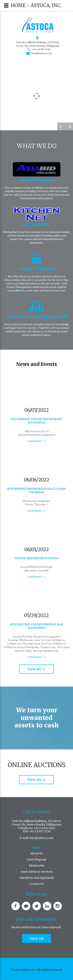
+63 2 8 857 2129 (40, 831)
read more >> (37, 441)
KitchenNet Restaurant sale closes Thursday (36, 490)
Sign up (37, 939)
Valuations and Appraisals (36, 316)
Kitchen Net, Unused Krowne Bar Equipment (36, 626)
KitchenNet (37, 224)
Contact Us (36, 884)
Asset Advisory (37, 269)
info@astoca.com (41, 53)
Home (36, 847)
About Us (37, 853)
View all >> (36, 669)
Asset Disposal (37, 180)
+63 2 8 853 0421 (41, 49)
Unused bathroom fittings (37, 558)
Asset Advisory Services (37, 872)
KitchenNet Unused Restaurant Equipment (37, 421)
